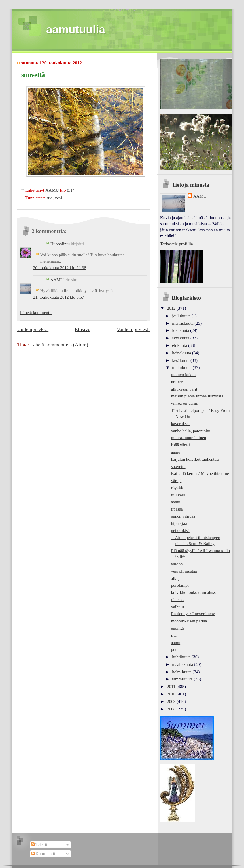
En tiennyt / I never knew (193, 614)
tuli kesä (178, 495)
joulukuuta (182, 316)
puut (175, 649)
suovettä (178, 466)
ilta (174, 635)
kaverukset (180, 424)
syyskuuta (181, 338)
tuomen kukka (184, 375)
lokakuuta (181, 330)
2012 (172, 308)
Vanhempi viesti (133, 329)
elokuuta (180, 345)
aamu (176, 452)
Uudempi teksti (33, 329)
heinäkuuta (182, 353)
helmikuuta (182, 672)
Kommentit (43, 854)
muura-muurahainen (189, 438)
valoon (177, 564)
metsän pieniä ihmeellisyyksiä (197, 396)
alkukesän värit (184, 389)
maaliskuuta (183, 664)
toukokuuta (182, 368)
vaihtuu (178, 607)
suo (50, 198)
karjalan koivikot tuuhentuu (195, 459)
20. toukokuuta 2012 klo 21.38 (60, 268)
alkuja (176, 578)
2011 (172, 687)
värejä (176, 481)
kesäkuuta (181, 360)
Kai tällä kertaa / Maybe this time (200, 473)
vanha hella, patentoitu (191, 431)
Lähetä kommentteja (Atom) (59, 345)
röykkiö (178, 488)
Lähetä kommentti (36, 313)
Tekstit (39, 844)
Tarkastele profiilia (177, 244)
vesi (58, 198)
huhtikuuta (182, 657)
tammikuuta (183, 679)
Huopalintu (60, 244)
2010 (172, 694)
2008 (172, 709)
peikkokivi (180, 531)
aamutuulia (76, 29)
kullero (177, 382)
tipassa (177, 509)
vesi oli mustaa (184, 571)
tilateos (177, 600)
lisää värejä (181, 445)
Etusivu (83, 329)
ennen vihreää (183, 516)
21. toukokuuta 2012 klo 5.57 (59, 297)
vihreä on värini (185, 403)
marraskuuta (183, 323)
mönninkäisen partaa (189, 621)
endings (178, 628)
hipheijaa (179, 523)
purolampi (180, 585)
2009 (172, 701)
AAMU (57, 280)
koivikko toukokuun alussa (194, 592)
